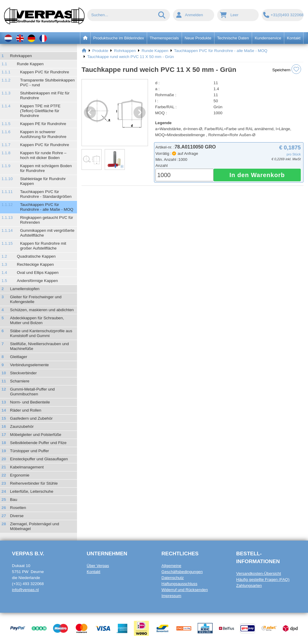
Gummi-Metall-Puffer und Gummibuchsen (32, 392)
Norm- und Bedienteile (30, 402)
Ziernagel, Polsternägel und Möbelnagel (34, 526)
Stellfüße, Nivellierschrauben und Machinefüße (39, 346)
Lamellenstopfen (25, 289)
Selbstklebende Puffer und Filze (38, 443)
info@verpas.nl (25, 590)
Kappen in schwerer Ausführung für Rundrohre (43, 134)
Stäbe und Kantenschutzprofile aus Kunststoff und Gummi (41, 333)
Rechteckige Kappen (35, 264)
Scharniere (20, 381)
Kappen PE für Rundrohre (43, 124)
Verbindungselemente (29, 365)
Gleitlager (18, 357)
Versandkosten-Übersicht (259, 573)
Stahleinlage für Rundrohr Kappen (43, 181)
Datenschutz (173, 578)
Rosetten (18, 508)
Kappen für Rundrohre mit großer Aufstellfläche (43, 246)
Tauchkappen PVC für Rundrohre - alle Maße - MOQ (47, 207)
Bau (14, 500)
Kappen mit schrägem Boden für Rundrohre (46, 168)
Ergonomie (20, 475)
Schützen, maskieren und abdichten (42, 310)
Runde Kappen (30, 64)
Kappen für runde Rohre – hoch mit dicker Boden (43, 155)
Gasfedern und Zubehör (31, 418)
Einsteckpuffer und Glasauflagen (39, 459)
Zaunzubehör (22, 426)
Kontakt (93, 572)
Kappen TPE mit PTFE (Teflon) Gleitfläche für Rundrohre (40, 111)
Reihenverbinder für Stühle (34, 483)
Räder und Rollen (26, 410)
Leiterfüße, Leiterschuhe (32, 491)
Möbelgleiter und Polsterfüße (35, 435)
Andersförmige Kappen (37, 281)
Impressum (171, 596)
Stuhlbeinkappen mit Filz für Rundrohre (45, 95)
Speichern (287, 69)
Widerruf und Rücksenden (185, 590)
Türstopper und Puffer (29, 451)
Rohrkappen (21, 56)
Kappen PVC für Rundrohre (45, 72)
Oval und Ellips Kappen (38, 273)
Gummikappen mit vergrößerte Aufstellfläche (47, 233)
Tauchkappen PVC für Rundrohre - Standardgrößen (46, 194)
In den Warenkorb (257, 175)
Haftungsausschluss (179, 584)
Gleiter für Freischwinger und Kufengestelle (36, 299)
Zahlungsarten (249, 586)
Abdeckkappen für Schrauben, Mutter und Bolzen (37, 320)
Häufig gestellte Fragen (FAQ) (263, 580)
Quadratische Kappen (36, 256)
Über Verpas (98, 566)
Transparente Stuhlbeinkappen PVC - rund (48, 83)
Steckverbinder (23, 373)
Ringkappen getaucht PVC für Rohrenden (47, 220)
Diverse (17, 516)
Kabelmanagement (27, 467)
